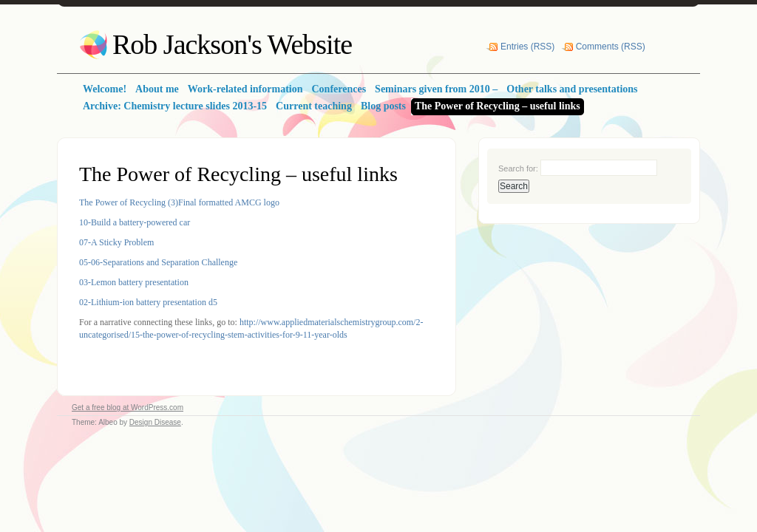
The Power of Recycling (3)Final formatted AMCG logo (179, 202)
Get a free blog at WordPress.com (128, 407)
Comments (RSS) (611, 47)
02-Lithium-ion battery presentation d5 (148, 302)
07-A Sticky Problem (116, 242)
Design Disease (155, 422)
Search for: (518, 168)
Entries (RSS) (527, 47)
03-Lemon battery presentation (134, 282)
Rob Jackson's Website (232, 44)
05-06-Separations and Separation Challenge (158, 262)
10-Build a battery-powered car (135, 222)
